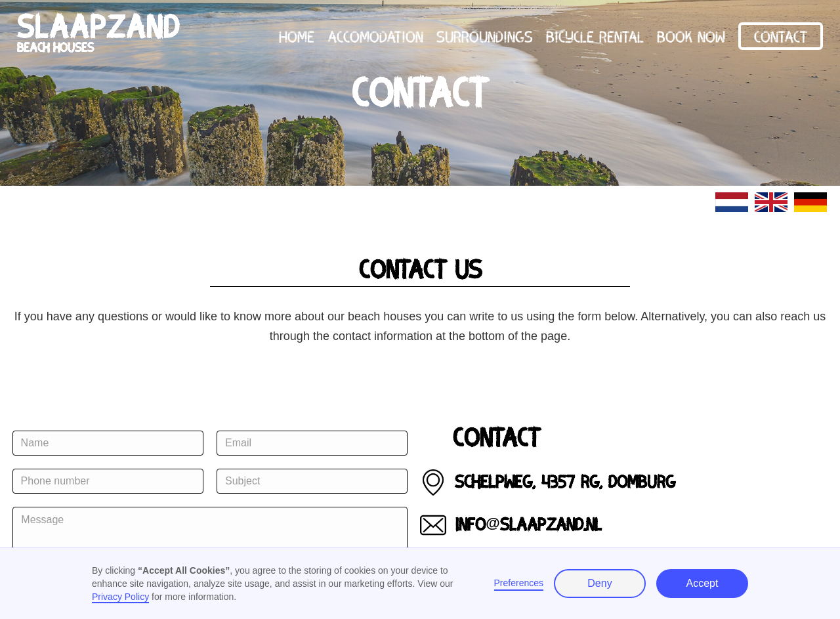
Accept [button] (703, 583)
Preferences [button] (519, 583)
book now (691, 36)
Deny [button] (599, 583)
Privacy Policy (120, 597)
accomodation (375, 36)
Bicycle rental (595, 36)
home (297, 36)
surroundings (485, 36)
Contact (781, 36)
